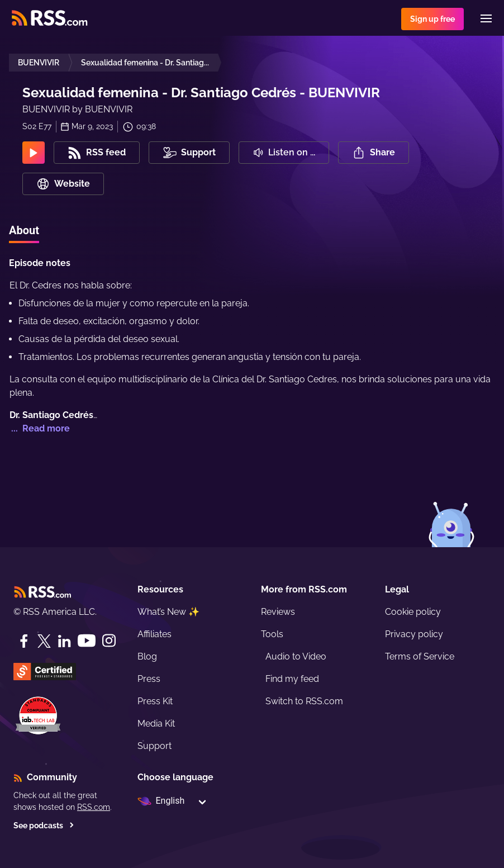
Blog (147, 656)
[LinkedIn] (64, 641)
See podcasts (44, 826)
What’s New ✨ (168, 612)
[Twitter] (44, 641)
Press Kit (155, 701)
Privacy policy (414, 634)
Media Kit (156, 724)
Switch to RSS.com (304, 701)
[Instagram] (109, 641)
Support (154, 746)
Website (63, 184)
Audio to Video (296, 656)
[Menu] (486, 18)
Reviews (278, 612)
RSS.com (94, 807)
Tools (272, 634)
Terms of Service (420, 656)
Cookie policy (413, 612)
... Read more (39, 428)
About (24, 230)
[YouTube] (87, 641)
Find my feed (292, 679)
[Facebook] (24, 641)
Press (149, 679)
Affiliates (154, 634)
